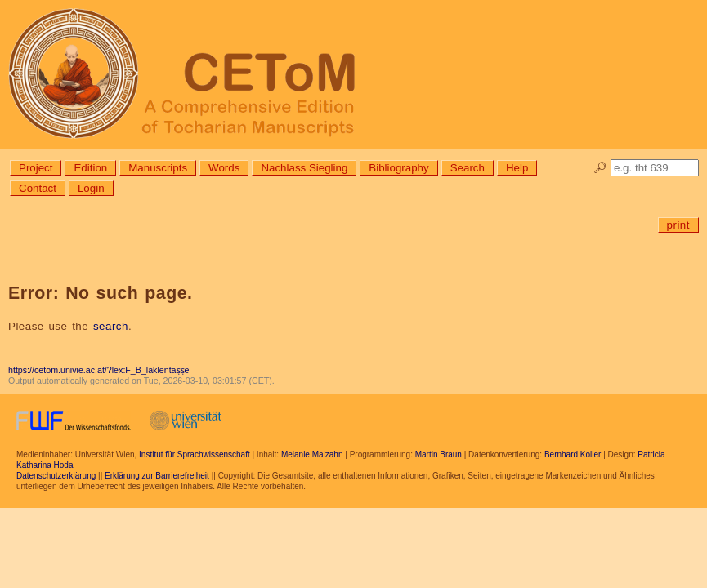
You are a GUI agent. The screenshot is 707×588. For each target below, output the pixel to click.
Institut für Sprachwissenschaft (195, 454)
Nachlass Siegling (304, 168)
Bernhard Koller (573, 454)
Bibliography (398, 168)
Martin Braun (439, 454)
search (111, 326)
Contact (38, 188)
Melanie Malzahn (312, 454)
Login (91, 188)
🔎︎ (600, 168)
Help (517, 168)
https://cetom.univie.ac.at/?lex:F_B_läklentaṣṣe (98, 370)
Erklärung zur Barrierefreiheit (157, 476)
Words (224, 168)
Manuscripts (158, 168)
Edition (90, 168)
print (678, 225)
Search (468, 168)
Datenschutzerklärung (56, 476)
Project (36, 168)
